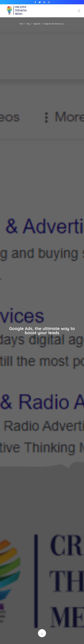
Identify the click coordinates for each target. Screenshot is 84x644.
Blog (28, 24)
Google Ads (37, 24)
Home (21, 24)
